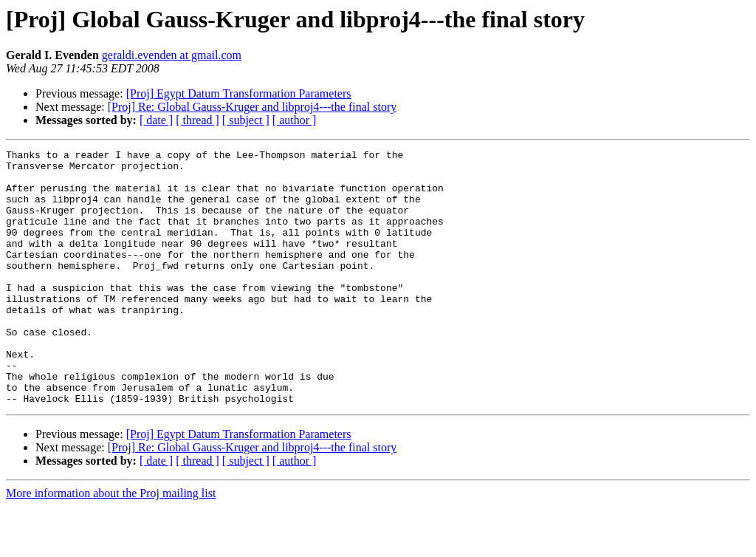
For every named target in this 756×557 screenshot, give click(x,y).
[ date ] (156, 120)
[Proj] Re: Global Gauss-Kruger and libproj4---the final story (252, 107)
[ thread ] (197, 120)
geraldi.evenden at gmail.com (172, 55)
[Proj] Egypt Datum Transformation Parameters (239, 93)
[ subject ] (246, 120)
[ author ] (295, 120)
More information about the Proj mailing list (111, 544)
